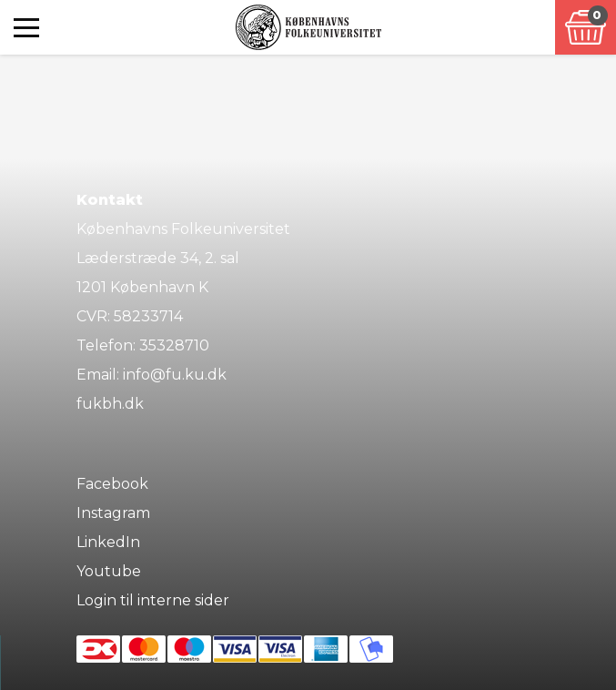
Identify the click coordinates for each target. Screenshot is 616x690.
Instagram (113, 513)
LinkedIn (108, 542)
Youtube (109, 571)
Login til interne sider (153, 600)
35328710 (174, 345)
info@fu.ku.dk (175, 375)
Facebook (112, 484)
